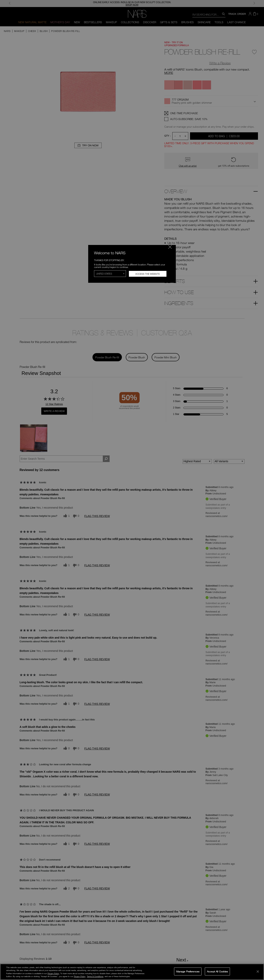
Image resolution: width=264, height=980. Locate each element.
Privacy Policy (53, 973)
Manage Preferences (188, 971)
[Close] (258, 971)
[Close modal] (170, 247)
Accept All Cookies (217, 971)
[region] (132, 972)
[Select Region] (110, 274)
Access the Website (148, 274)
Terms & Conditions (95, 976)
